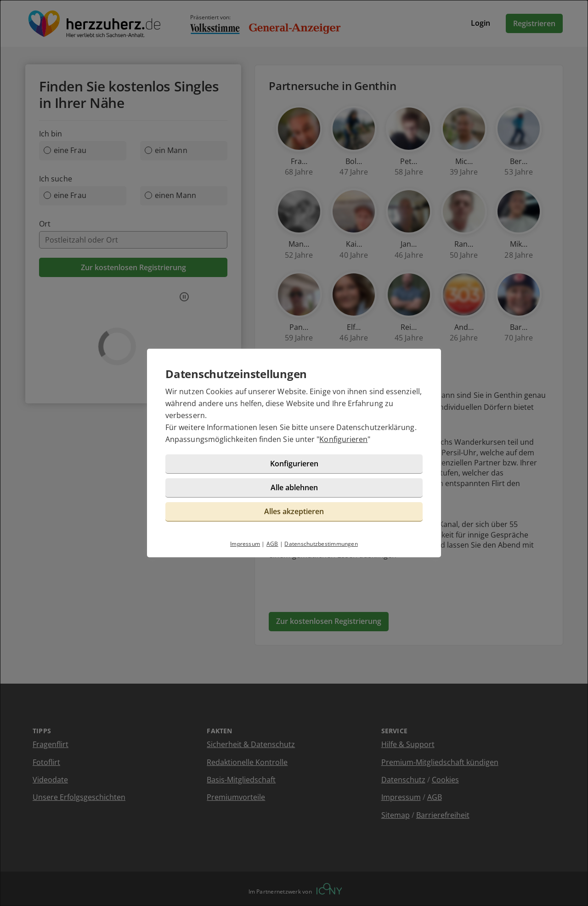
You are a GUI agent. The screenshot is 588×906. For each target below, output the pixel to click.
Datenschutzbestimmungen (321, 544)
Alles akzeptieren (294, 511)
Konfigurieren (343, 439)
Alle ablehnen (294, 487)
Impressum (245, 544)
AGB (272, 544)
